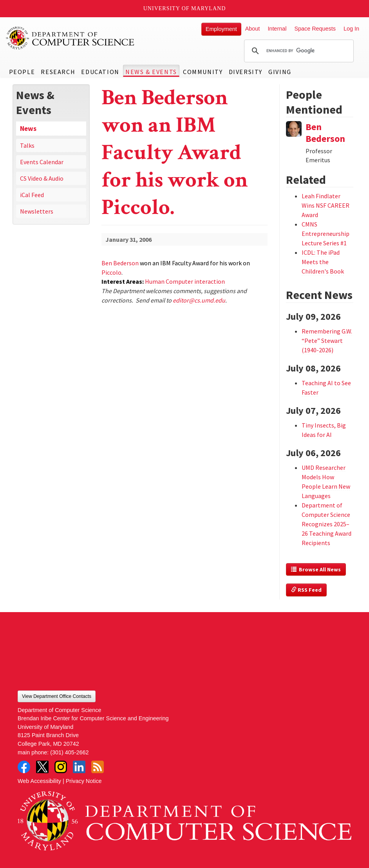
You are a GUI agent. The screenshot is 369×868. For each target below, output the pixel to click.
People (22, 72)
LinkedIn (79, 767)
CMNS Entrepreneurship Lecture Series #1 (326, 234)
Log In (351, 29)
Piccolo (111, 272)
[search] (298, 51)
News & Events (151, 72)
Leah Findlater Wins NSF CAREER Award (326, 205)
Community (203, 72)
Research (58, 72)
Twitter (42, 767)
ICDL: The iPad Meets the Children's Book (323, 262)
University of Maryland (185, 8)
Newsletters (37, 211)
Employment (221, 29)
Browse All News (316, 569)
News (28, 129)
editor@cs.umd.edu (199, 300)
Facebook (24, 767)
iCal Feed (32, 195)
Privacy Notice (84, 781)
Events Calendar (42, 162)
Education (100, 72)
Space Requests (315, 29)
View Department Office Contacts (57, 696)
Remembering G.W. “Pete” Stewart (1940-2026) (327, 341)
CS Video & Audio (42, 178)
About (253, 29)
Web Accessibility (39, 781)
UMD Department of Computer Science (71, 38)
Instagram (61, 767)
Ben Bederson (120, 263)
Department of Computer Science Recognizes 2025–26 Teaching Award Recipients (326, 524)
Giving (280, 72)
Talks (27, 145)
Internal (277, 29)
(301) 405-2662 (69, 752)
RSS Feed (306, 590)
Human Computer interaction (185, 281)
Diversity (246, 72)
